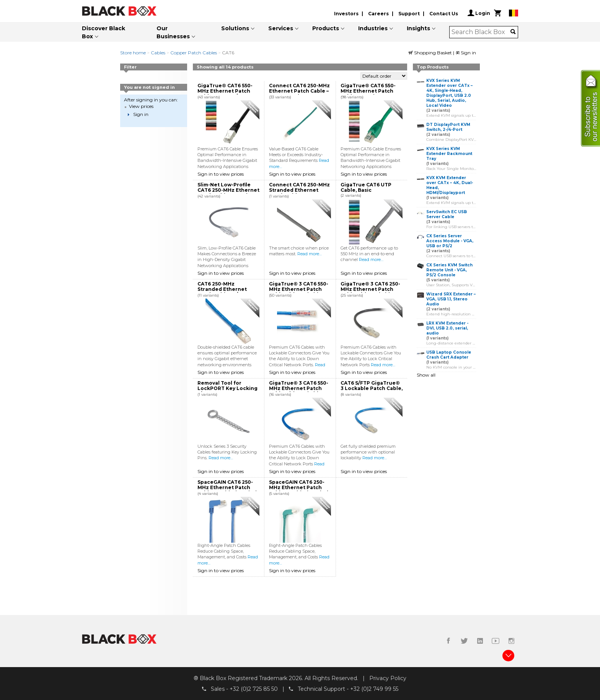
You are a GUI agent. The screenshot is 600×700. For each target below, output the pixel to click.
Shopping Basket (431, 53)
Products (326, 28)
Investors (346, 14)
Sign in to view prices (221, 174)
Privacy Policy (388, 678)
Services (281, 28)
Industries (373, 28)
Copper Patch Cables (194, 53)
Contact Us (444, 14)
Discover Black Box (104, 32)
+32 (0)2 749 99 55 (374, 689)
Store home (133, 53)
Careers (378, 14)
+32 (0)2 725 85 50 (254, 689)
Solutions (235, 28)
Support (409, 14)
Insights (418, 28)
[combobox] (481, 32)
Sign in (466, 53)
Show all (426, 375)
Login (479, 13)
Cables (158, 53)
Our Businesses (173, 32)
